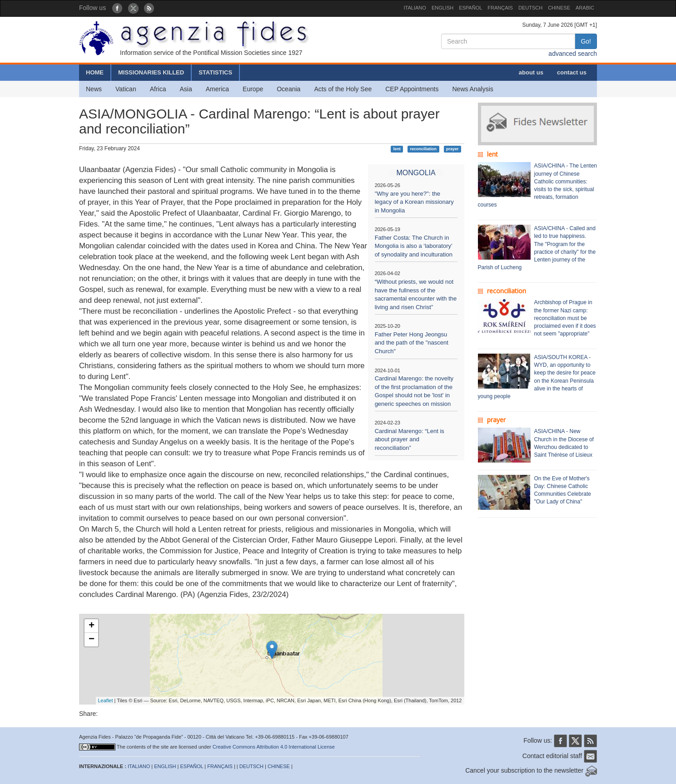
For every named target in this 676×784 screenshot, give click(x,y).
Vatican (126, 89)
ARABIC (585, 8)
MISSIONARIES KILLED (151, 72)
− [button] (92, 640)
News (94, 89)
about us (531, 72)
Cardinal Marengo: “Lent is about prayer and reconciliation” (410, 439)
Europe (253, 89)
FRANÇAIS (500, 8)
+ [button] (92, 626)
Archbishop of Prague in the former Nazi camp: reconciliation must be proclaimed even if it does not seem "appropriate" (565, 318)
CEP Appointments (412, 89)
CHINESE (559, 8)
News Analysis (473, 89)
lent (397, 149)
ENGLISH (442, 8)
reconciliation (424, 149)
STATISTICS (215, 72)
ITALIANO (415, 8)
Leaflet (106, 700)
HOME (95, 72)
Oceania (288, 89)
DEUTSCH (530, 8)
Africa (158, 89)
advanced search (573, 54)
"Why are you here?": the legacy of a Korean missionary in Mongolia (414, 202)
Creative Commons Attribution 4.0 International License (274, 747)
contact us (572, 72)
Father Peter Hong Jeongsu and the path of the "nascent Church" (412, 343)
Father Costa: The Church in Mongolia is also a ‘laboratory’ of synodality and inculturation (414, 246)
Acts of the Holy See (343, 89)
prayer (452, 149)
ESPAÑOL (470, 8)
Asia (186, 89)
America (217, 89)
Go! (586, 41)
